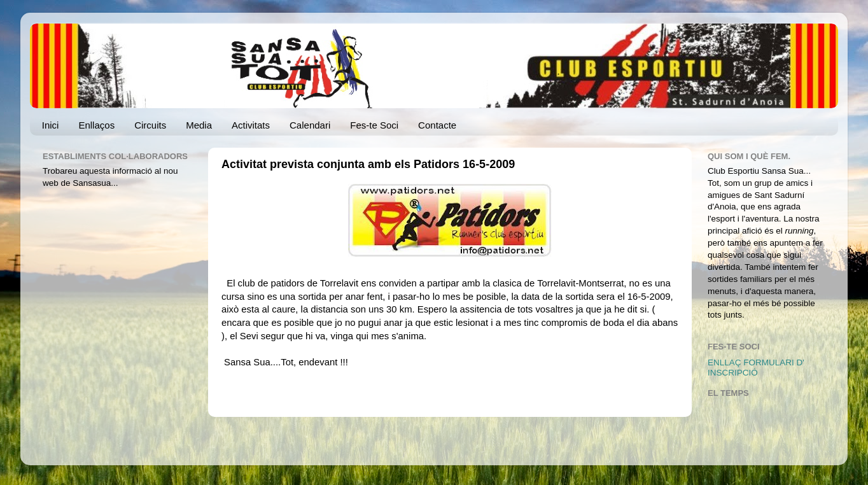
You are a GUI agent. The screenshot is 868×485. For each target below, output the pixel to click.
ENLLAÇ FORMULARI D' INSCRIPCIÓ (756, 368)
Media (199, 125)
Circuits (150, 125)
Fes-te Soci (374, 125)
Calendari (310, 125)
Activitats (251, 125)
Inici (51, 125)
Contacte (437, 125)
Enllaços (96, 125)
